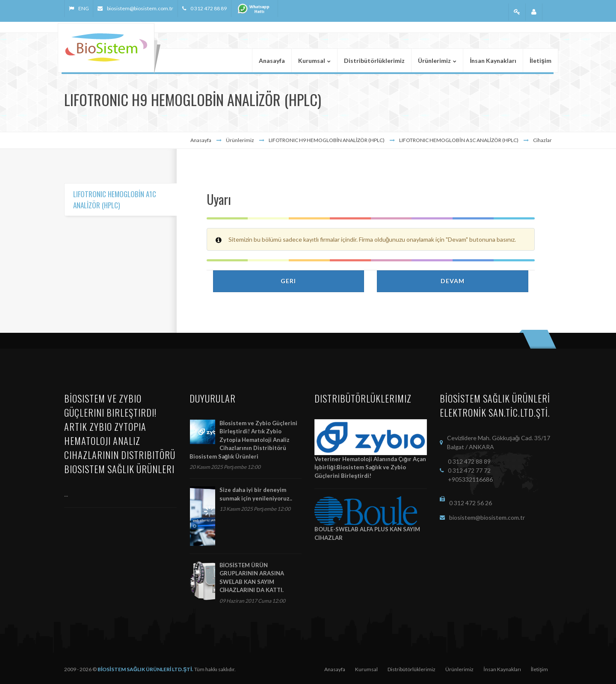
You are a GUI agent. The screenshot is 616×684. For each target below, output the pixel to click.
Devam (453, 281)
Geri (288, 281)
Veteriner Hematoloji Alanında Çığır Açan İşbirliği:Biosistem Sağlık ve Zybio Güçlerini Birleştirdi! (370, 467)
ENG (83, 8)
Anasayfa (201, 140)
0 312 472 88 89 (209, 8)
